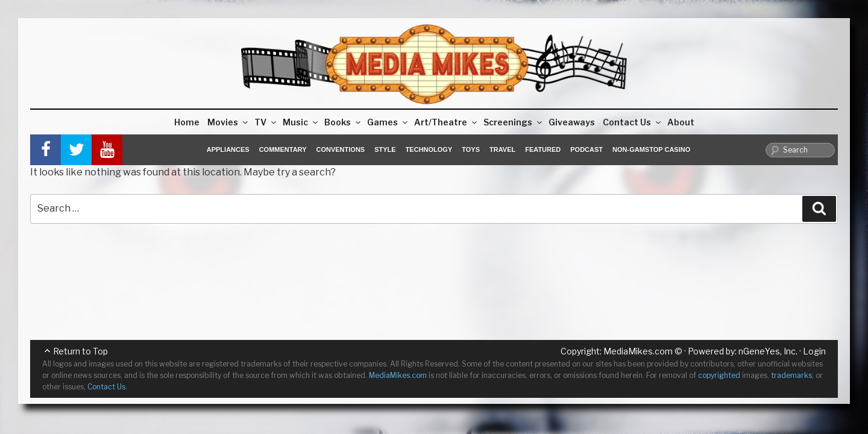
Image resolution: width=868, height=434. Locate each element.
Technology (429, 149)
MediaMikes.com (638, 351)
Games (388, 122)
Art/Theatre (446, 122)
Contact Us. (107, 387)
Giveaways (572, 122)
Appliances (228, 149)
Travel (502, 149)
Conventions (340, 149)
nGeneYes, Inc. (768, 351)
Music (301, 122)
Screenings (514, 122)
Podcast (587, 149)
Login (814, 351)
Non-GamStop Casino (651, 149)
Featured (543, 149)
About (681, 122)
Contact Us (633, 122)
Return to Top (80, 351)
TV (266, 122)
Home (187, 122)
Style (385, 149)
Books (343, 122)
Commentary (283, 149)
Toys (471, 149)
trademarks (791, 375)
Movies (228, 122)
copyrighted (719, 375)
